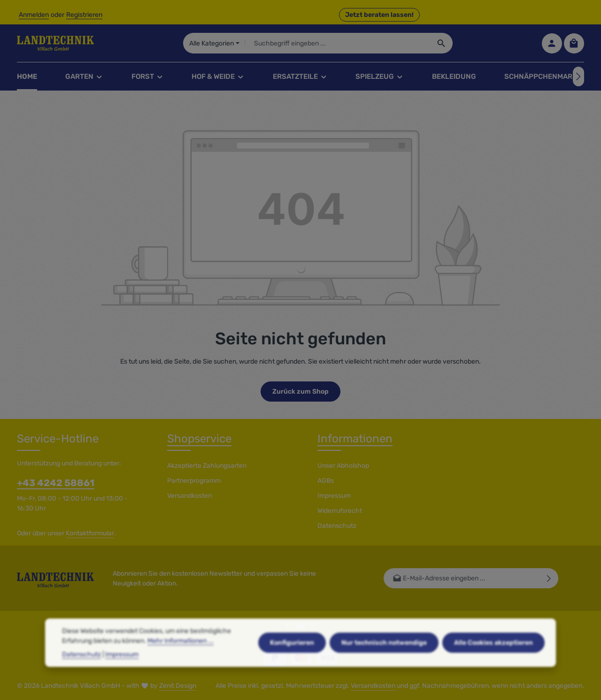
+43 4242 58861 (56, 483)
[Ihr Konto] (552, 43)
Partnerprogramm (194, 481)
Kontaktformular (90, 533)
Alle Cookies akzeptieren (493, 662)
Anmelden (34, 15)
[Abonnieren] (549, 578)
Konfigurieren (292, 662)
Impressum (334, 496)
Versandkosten (189, 496)
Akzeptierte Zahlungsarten (207, 466)
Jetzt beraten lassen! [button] (379, 15)
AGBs (326, 481)
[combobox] (337, 43)
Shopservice (199, 439)
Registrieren (84, 15)
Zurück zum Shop (300, 392)
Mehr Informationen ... (181, 660)
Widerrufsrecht (340, 511)
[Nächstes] (578, 76)
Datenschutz (337, 526)
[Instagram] (313, 628)
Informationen (355, 439)
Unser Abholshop (343, 466)
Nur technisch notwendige (384, 662)
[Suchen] (442, 43)
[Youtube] (301, 628)
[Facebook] (288, 628)
